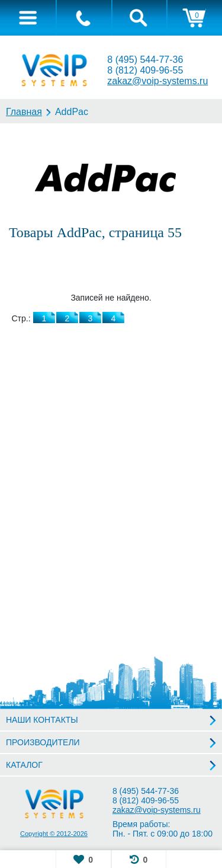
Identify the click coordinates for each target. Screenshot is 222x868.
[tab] (28, 18)
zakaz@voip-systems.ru (157, 81)
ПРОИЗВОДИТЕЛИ (43, 742)
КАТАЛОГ (24, 765)
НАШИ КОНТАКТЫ (42, 720)
